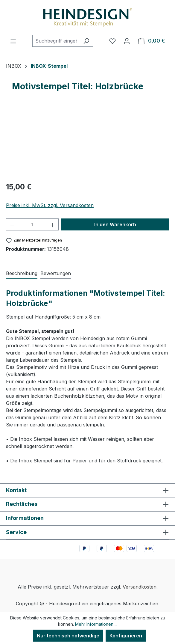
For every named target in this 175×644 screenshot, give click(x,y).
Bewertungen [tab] (56, 273)
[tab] (22, 274)
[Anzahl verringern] (12, 224)
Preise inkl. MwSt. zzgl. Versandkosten (50, 205)
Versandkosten (140, 587)
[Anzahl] (32, 224)
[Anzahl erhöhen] (53, 224)
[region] (87, 143)
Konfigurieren (126, 636)
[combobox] (56, 41)
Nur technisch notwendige (68, 636)
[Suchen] (86, 41)
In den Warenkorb (115, 224)
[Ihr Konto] (127, 41)
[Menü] (13, 41)
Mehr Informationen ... (96, 624)
